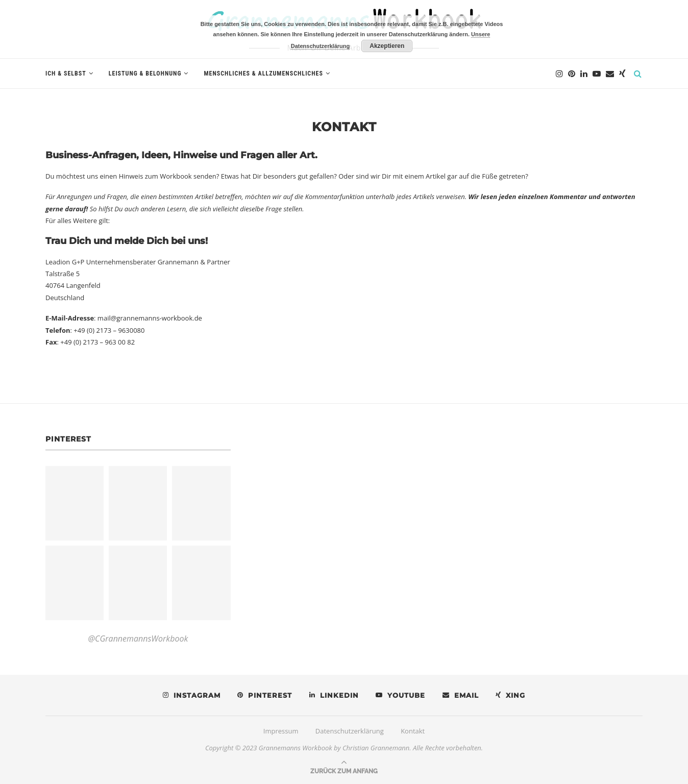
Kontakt (413, 731)
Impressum (281, 731)
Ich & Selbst (66, 73)
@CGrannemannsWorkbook (138, 639)
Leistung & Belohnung (145, 73)
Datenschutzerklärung (350, 731)
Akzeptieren (387, 46)
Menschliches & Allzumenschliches (263, 73)
